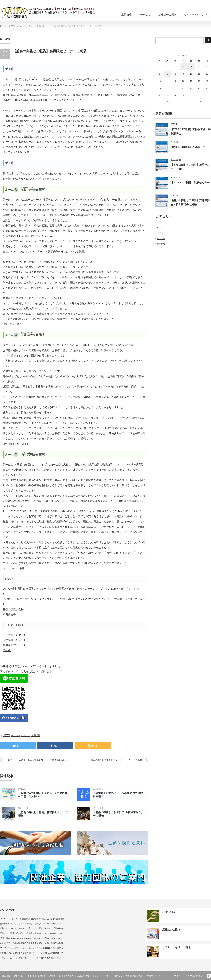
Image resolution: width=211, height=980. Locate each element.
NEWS (12, 26)
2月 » (199, 102)
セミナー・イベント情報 (176, 947)
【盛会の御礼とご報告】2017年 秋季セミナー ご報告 (118, 814)
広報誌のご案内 (168, 14)
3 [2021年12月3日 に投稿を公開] (191, 66)
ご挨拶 (52, 976)
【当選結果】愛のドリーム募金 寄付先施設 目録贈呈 (118, 795)
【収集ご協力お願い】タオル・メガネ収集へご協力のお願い (43, 795)
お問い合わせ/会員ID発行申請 (128, 976)
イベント (21, 26)
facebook (209, 976)
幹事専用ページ (153, 976)
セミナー (31, 26)
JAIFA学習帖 (83, 976)
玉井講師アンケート (14, 640)
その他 (7, 650)
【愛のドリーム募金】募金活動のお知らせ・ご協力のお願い (36, 760)
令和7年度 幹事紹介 (36, 976)
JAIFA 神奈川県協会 (193, 976)
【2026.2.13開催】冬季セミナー (189, 147)
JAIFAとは (145, 14)
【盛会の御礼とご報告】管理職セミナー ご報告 (43, 814)
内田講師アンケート (14, 645)
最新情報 (126, 14)
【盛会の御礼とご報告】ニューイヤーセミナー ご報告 (115, 760)
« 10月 (168, 102)
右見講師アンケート (14, 635)
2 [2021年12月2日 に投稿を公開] (183, 66)
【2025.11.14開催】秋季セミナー (190, 183)
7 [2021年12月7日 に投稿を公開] (168, 74)
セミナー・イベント (196, 14)
